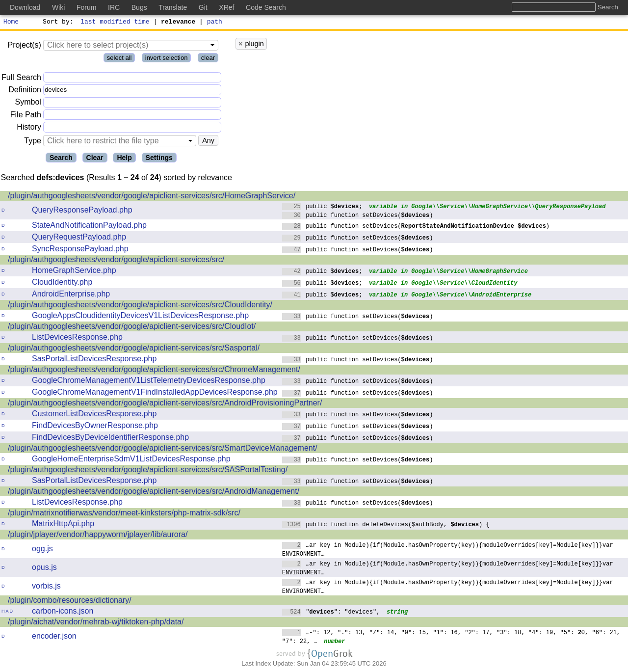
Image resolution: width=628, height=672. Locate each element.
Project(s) (24, 46)
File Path (26, 116)
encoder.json (54, 637)
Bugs (139, 7)
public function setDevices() (358, 216)
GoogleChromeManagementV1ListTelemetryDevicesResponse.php (149, 382)
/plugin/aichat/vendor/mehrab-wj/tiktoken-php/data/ (96, 623)
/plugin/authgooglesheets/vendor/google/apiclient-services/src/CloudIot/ (132, 328)
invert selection (167, 59)
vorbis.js (46, 587)
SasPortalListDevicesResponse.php (94, 360)
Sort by (57, 23)
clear (208, 59)
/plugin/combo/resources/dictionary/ (70, 602)
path (215, 23)
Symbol (28, 104)
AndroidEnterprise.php (71, 295)
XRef (226, 7)
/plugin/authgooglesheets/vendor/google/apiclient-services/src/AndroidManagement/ (154, 493)
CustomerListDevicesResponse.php (94, 415)
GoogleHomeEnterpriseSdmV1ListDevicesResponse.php (131, 460)
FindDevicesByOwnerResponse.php (95, 427)
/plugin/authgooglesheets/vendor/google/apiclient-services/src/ (116, 261)
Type (33, 142)
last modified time (115, 23)
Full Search (21, 79)
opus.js (44, 569)
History (29, 128)
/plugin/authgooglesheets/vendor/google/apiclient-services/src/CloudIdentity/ (140, 306)
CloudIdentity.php (62, 283)
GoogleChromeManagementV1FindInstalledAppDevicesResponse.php (155, 393)
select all (119, 59)
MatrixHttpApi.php (63, 525)
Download (25, 7)
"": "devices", (331, 613)
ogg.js (42, 550)
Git (203, 7)
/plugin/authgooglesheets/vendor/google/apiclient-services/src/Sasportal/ (134, 349)
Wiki (58, 7)
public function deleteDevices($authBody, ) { (386, 525)
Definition (25, 91)
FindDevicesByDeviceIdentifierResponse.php (110, 439)
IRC (114, 7)
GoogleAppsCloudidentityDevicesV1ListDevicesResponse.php (140, 317)
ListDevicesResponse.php (77, 338)
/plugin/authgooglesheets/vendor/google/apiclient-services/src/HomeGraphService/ (152, 197)
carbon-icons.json (63, 612)
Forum (86, 7)
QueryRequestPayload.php (79, 238)
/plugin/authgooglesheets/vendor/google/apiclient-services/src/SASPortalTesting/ (148, 471)
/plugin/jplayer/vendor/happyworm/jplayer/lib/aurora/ (98, 536)
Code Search (266, 7)
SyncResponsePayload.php (80, 250)
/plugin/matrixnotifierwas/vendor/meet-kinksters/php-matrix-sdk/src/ (124, 514)
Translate (173, 7)
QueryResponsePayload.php (82, 211)
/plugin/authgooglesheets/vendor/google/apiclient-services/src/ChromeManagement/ (154, 371)
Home (11, 23)
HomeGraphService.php (74, 272)
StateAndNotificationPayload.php (89, 227)
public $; (322, 207)
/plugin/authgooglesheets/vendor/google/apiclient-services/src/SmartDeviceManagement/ (163, 449)
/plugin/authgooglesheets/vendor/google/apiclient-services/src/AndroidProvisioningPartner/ (165, 404)
